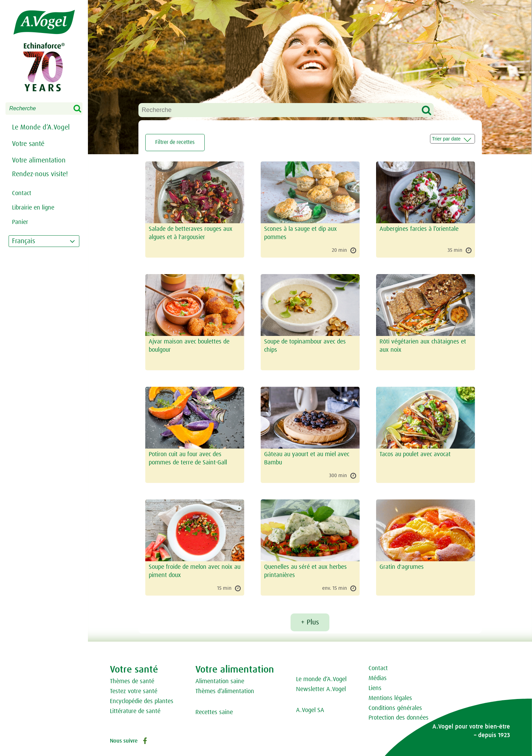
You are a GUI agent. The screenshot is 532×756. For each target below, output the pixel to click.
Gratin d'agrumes (402, 567)
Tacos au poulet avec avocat (415, 454)
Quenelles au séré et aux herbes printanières (305, 571)
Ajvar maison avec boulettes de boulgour (189, 346)
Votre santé (28, 144)
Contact (378, 668)
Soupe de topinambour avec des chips (305, 346)
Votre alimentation (39, 160)
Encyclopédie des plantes (142, 701)
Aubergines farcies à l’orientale (419, 229)
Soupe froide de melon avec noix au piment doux (195, 571)
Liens (375, 688)
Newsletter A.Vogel (321, 689)
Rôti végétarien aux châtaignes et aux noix (423, 346)
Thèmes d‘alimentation (225, 691)
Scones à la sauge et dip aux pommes (301, 233)
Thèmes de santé (132, 681)
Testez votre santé (134, 691)
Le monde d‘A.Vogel (321, 679)
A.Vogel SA (310, 710)
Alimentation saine (220, 681)
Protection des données (399, 718)
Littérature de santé (135, 711)
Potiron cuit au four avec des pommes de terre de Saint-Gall (188, 459)
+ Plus (310, 622)
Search (82, 109)
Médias (378, 678)
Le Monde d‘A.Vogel (41, 127)
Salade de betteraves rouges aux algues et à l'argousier (191, 233)
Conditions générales (395, 708)
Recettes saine (214, 712)
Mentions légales (390, 698)
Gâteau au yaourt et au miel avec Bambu (307, 459)
